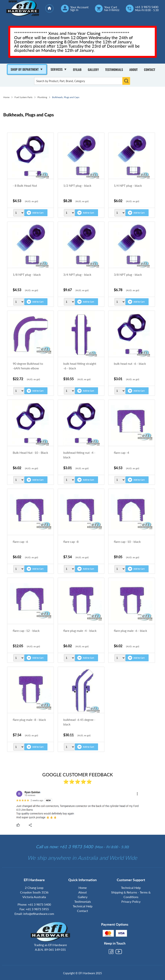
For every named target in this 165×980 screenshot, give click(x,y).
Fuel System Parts (23, 97)
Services (57, 69)
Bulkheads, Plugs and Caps (66, 97)
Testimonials (114, 70)
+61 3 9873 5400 (147, 7)
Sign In (74, 10)
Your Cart (111, 7)
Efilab (77, 70)
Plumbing (42, 97)
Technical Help (83, 906)
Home (6, 97)
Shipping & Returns (124, 892)
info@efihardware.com (39, 914)
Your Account (79, 7)
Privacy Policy (131, 901)
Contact (150, 70)
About (133, 70)
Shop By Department (25, 69)
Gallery (93, 70)
